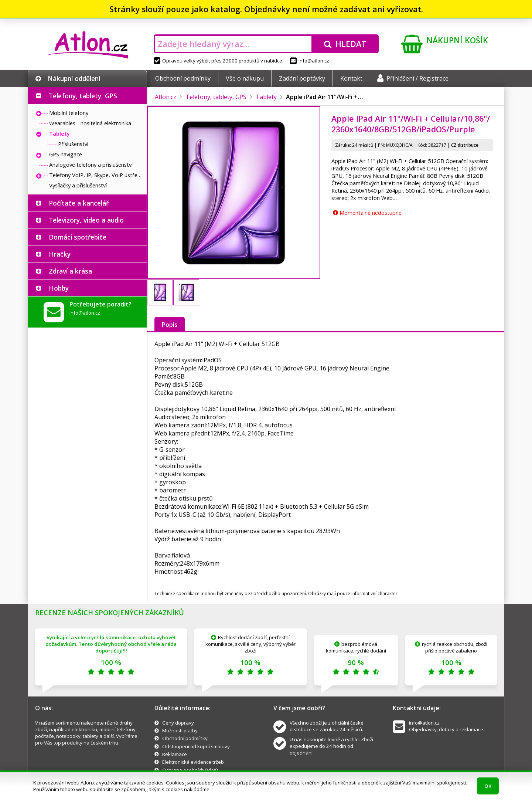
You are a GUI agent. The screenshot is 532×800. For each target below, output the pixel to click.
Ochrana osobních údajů (190, 770)
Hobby (59, 288)
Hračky (60, 254)
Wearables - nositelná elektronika (90, 123)
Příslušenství (73, 144)
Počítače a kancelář (79, 203)
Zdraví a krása (70, 271)
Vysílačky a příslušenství (78, 185)
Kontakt (351, 78)
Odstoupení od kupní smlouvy (196, 746)
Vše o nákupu (245, 78)
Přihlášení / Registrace (413, 78)
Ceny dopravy (178, 723)
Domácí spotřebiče (78, 237)
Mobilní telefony (69, 113)
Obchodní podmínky (183, 78)
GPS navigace (66, 154)
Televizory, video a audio (86, 220)
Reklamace (175, 754)
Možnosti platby (180, 730)
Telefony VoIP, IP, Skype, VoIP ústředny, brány (96, 175)
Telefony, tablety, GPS (83, 96)
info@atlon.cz (310, 61)
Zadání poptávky (302, 78)
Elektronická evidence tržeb (193, 762)
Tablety (59, 133)
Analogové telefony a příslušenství (91, 165)
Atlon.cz (166, 97)
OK (488, 786)
